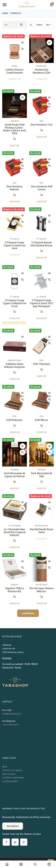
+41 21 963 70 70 (10, 725)
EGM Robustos (14, 420)
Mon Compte (9, 774)
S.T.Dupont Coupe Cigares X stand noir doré (15, 245)
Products (16, 13)
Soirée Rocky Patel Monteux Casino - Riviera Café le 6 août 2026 (15, 129)
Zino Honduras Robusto (15, 188)
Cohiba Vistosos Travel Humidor (14, 71)
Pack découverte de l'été (41, 475)
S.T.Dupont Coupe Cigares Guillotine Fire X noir (15, 303)
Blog (5, 767)
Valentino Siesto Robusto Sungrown (15, 365)
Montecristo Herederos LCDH (42, 71)
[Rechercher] (21, 25)
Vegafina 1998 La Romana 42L (15, 590)
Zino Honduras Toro (41, 124)
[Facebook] (6, 842)
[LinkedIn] (15, 842)
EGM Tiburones (42, 364)
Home (5, 13)
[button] (23, 43)
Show (39, 25)
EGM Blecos (42, 420)
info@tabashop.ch (12, 714)
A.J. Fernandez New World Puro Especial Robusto (14, 532)
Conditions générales (13, 777)
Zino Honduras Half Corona (41, 188)
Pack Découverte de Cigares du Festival (14, 475)
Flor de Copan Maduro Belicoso (41, 590)
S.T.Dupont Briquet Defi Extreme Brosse (42, 244)
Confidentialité (10, 781)
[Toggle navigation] (4, 5)
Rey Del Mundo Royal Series (42, 531)
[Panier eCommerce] (52, 5)
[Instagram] (24, 842)
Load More (28, 613)
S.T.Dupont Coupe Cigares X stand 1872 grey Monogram (42, 303)
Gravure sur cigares (12, 770)
